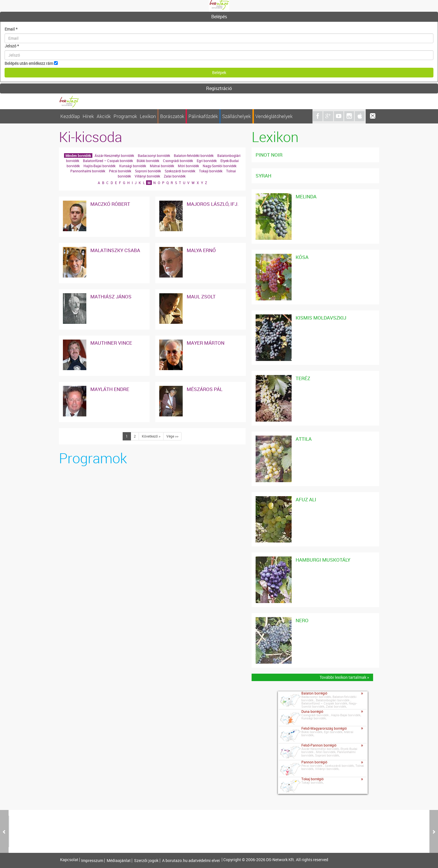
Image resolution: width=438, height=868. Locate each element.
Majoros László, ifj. (213, 204)
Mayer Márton (206, 343)
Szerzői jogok (146, 861)
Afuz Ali (306, 499)
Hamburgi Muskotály (323, 560)
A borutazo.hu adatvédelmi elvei (191, 861)
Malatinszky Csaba (115, 250)
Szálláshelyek (236, 116)
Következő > (151, 436)
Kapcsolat (69, 860)
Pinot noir (269, 155)
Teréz (303, 378)
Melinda (306, 196)
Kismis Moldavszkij (321, 318)
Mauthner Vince (111, 343)
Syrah (263, 176)
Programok (125, 116)
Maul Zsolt (201, 297)
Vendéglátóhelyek (274, 116)
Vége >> (172, 436)
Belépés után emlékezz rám (29, 63)
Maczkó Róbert (110, 204)
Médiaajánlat (119, 861)
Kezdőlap (70, 116)
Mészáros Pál (205, 389)
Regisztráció (219, 88)
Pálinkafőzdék (203, 116)
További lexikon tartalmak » (344, 677)
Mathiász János (111, 297)
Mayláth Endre (110, 389)
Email (11, 29)
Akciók (104, 116)
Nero (302, 620)
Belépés (219, 17)
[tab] (219, 17)
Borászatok (172, 116)
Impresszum (92, 861)
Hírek (88, 116)
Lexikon (148, 116)
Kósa (302, 257)
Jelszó (12, 46)
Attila (304, 439)
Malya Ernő (201, 250)
